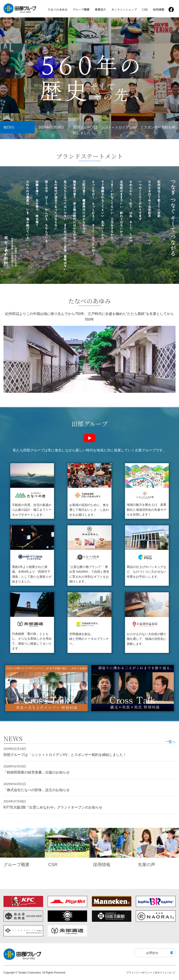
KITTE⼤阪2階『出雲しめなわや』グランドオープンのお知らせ (53, 807)
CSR (145, 9)
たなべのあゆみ (58, 9)
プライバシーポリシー (139, 973)
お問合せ (159, 953)
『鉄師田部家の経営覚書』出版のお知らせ (37, 772)
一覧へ (170, 742)
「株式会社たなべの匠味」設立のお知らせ (37, 790)
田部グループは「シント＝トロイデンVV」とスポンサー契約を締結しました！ (124, 130)
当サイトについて (165, 973)
